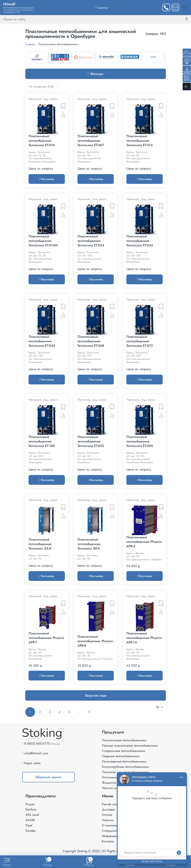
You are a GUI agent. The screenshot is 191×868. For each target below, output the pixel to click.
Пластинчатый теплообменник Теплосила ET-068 (91, 341)
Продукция (113, 732)
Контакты (108, 841)
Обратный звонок (48, 777)
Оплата (107, 815)
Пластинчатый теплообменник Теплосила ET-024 (91, 241)
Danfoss (31, 809)
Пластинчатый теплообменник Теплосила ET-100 (42, 441)
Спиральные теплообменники (123, 751)
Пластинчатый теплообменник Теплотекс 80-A (89, 544)
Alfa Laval (32, 815)
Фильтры (96, 74)
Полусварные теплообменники (124, 761)
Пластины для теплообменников (125, 772)
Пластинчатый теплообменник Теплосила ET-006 (140, 441)
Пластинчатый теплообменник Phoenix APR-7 (46, 638)
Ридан (30, 804)
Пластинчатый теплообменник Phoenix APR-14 (144, 638)
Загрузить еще (96, 695)
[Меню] (185, 7)
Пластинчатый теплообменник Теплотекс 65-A (40, 544)
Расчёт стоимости (114, 804)
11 (89, 712)
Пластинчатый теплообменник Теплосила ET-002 (91, 441)
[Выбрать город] (102, 7)
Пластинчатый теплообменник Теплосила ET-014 (140, 141)
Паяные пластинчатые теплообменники (130, 746)
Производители (41, 796)
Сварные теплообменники (121, 756)
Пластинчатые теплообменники (124, 740)
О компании (111, 825)
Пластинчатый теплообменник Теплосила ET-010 (42, 141)
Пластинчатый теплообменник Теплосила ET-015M (43, 241)
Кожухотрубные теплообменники (125, 767)
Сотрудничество (113, 831)
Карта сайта (32, 763)
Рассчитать (47, 179)
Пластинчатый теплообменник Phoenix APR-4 (144, 542)
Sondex (31, 831)
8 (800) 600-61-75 (37, 743)
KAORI (30, 820)
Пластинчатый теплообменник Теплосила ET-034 (140, 241)
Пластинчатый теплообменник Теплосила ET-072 (140, 341)
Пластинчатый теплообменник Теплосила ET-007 (91, 141)
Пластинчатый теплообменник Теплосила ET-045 (42, 341)
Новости (108, 820)
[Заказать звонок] (166, 7)
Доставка (108, 809)
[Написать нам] (175, 7)
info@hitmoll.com (36, 753)
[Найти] (190, 19)
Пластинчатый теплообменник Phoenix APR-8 (95, 641)
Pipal (29, 825)
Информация (111, 836)
